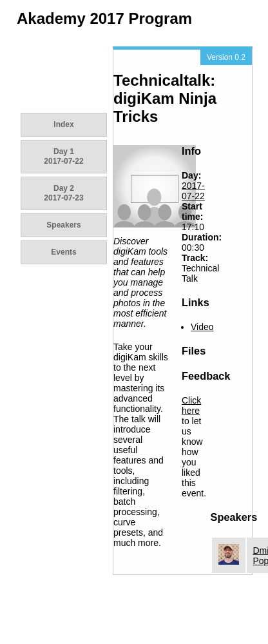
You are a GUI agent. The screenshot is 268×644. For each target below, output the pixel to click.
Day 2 (63, 193)
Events (63, 252)
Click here (191, 405)
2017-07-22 (193, 191)
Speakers (63, 225)
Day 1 (63, 156)
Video (202, 327)
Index (63, 124)
